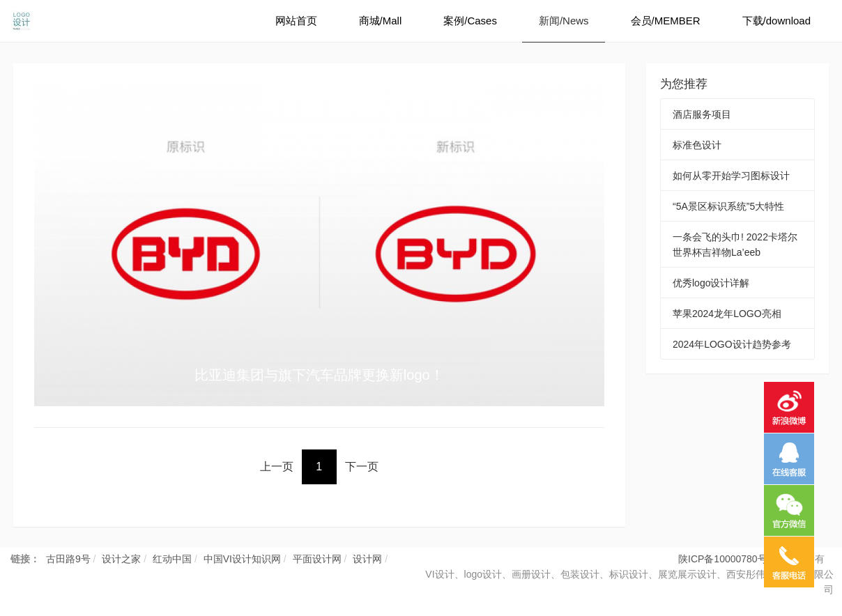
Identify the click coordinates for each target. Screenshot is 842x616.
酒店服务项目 (702, 114)
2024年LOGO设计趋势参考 (732, 344)
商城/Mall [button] (381, 21)
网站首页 (296, 21)
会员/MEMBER (666, 21)
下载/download (776, 21)
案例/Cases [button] (470, 21)
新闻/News (564, 21)
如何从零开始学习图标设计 (731, 176)
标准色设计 (697, 145)
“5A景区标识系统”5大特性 (728, 206)
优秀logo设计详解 (711, 283)
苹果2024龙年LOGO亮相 (727, 314)
